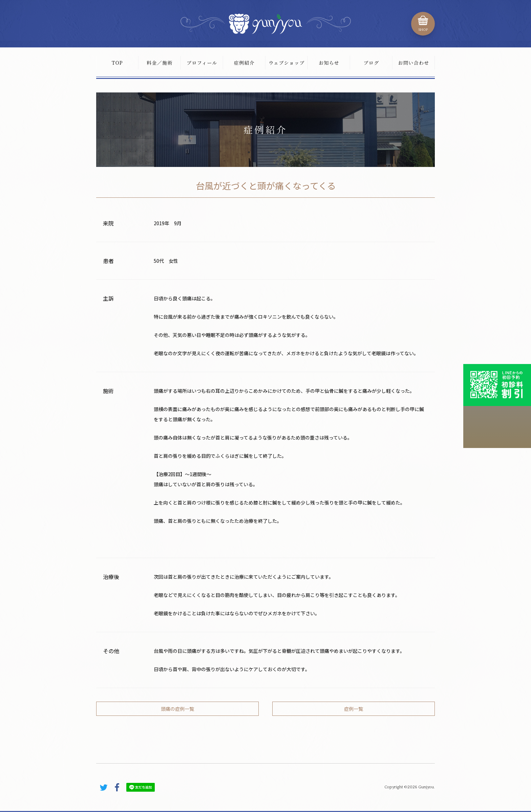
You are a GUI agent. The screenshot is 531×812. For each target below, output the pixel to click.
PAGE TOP (421, 759)
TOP (117, 63)
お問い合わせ (413, 63)
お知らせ (329, 63)
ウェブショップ (286, 63)
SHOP (423, 30)
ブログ (371, 63)
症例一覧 (354, 709)
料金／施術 (160, 63)
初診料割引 (497, 385)
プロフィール (202, 63)
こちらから (497, 427)
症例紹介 (245, 63)
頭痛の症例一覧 (177, 709)
